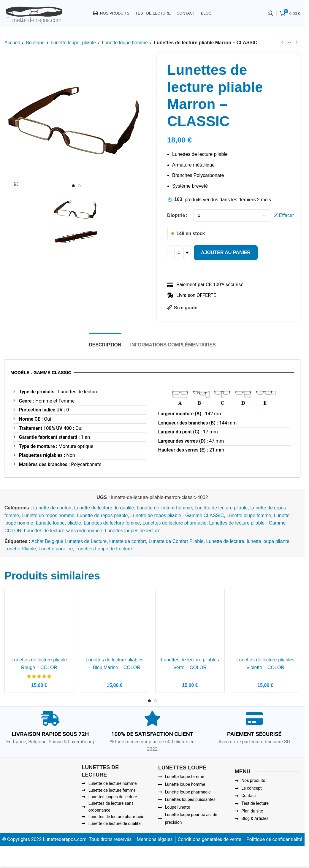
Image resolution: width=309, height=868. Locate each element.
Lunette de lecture (225, 541)
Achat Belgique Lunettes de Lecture (69, 541)
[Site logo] (34, 13)
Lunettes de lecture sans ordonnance (63, 531)
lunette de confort (128, 541)
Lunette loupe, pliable (73, 43)
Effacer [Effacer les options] (286, 215)
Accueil (12, 43)
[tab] (105, 342)
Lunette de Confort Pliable (176, 541)
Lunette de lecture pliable (221, 508)
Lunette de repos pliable (103, 515)
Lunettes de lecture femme (112, 523)
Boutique (35, 43)
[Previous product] (282, 43)
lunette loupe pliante (268, 541)
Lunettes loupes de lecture (133, 531)
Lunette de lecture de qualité (104, 508)
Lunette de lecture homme (164, 508)
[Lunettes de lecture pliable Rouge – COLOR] (39, 624)
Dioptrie (176, 215)
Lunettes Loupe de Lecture (104, 549)
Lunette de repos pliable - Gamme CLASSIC (177, 515)
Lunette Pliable (20, 549)
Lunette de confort (52, 508)
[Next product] (297, 43)
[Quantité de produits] (179, 252)
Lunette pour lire (56, 549)
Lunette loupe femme (249, 515)
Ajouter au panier (226, 252)
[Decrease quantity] (171, 252)
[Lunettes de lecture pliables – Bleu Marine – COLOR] (115, 624)
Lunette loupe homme (125, 43)
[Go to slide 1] (73, 188)
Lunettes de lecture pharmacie (174, 523)
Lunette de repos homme (48, 515)
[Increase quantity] (187, 252)
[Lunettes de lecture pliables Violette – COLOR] (265, 624)
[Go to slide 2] (79, 188)
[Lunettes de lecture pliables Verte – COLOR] (190, 624)
